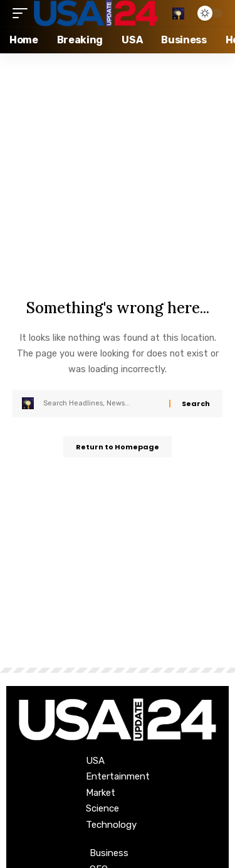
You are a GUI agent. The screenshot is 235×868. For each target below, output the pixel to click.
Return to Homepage (118, 447)
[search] (178, 13)
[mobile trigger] (23, 13)
